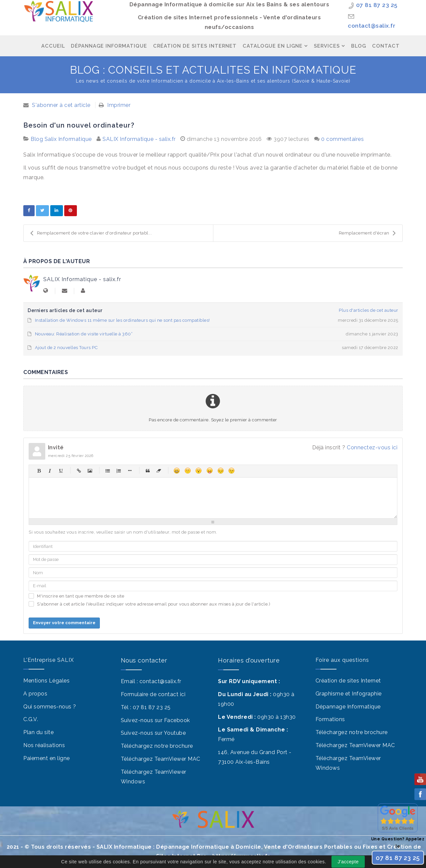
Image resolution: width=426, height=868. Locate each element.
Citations (148, 470)
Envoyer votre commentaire (64, 623)
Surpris (199, 470)
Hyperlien (79, 470)
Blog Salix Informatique (61, 139)
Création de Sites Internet (195, 46)
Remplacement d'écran (367, 233)
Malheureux (220, 470)
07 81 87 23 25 (377, 5)
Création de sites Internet (348, 681)
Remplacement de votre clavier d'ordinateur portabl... (91, 233)
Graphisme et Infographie (349, 694)
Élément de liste (130, 470)
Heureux (177, 470)
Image (90, 470)
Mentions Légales (46, 681)
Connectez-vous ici (372, 447)
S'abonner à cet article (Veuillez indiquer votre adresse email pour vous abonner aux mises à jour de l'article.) (154, 604)
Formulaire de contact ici (153, 694)
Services (327, 46)
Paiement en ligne (47, 758)
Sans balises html (159, 470)
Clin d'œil (231, 470)
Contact (386, 46)
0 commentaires (342, 139)
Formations (330, 719)
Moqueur (210, 470)
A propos (35, 694)
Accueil (53, 46)
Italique (50, 470)
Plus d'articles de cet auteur (369, 310)
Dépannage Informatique (109, 46)
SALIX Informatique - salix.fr (139, 139)
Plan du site (38, 732)
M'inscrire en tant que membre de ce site (81, 596)
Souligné (61, 470)
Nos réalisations (44, 745)
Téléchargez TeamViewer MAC (161, 759)
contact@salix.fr (372, 26)
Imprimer (119, 105)
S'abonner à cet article (61, 105)
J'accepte (348, 862)
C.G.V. (31, 719)
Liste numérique (119, 470)
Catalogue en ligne (273, 46)
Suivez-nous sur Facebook (155, 720)
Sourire (188, 470)
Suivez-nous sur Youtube (153, 733)
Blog (359, 46)
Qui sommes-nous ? (50, 707)
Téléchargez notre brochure (157, 746)
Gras (39, 470)
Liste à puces (108, 470)
